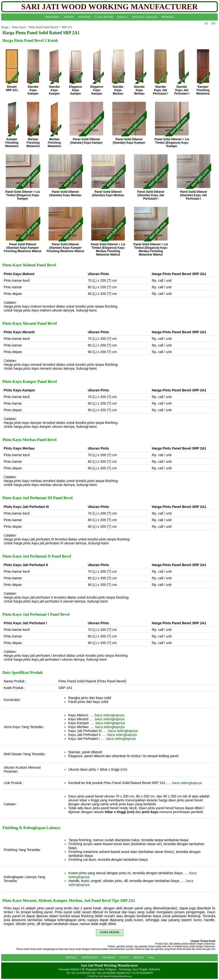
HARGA (123, 17)
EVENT (124, 958)
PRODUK (168, 17)
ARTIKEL (71, 958)
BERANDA (52, 17)
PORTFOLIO (90, 958)
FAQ (151, 958)
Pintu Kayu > (20, 27)
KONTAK (84, 17)
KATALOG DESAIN (145, 17)
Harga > (6, 27)
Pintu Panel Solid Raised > (45, 27)
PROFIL (69, 17)
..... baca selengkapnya (107, 715)
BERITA (139, 958)
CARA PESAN (104, 17)
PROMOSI (109, 958)
